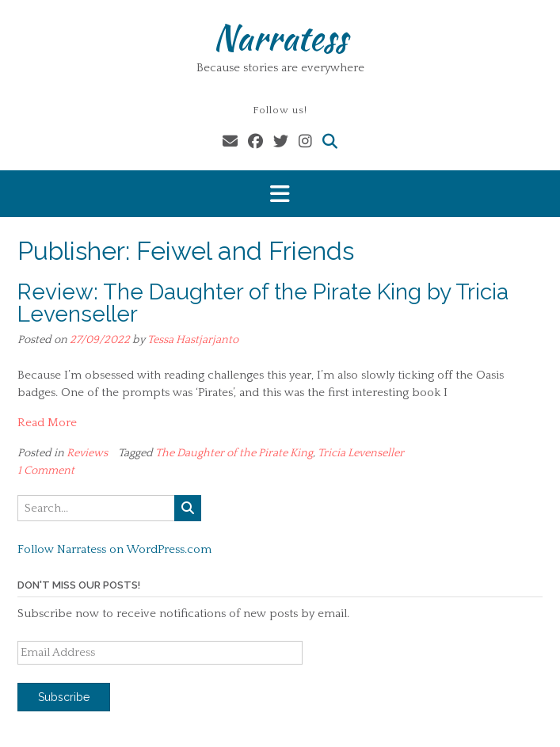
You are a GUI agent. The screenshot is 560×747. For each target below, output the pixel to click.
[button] (280, 194)
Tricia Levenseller (361, 453)
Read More (47, 423)
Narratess (280, 37)
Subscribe (64, 697)
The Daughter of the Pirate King (234, 453)
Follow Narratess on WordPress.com (114, 549)
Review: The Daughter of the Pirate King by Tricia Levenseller (263, 303)
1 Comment (46, 471)
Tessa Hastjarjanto (193, 340)
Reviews (87, 453)
